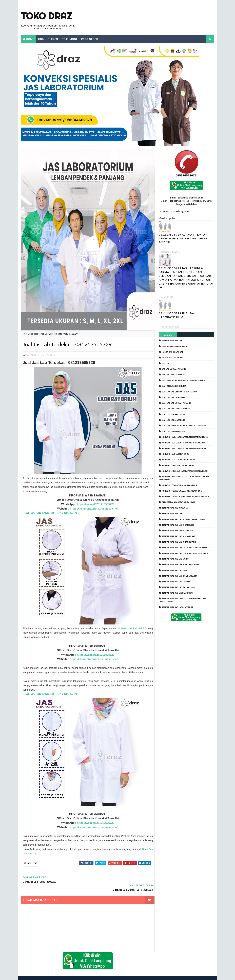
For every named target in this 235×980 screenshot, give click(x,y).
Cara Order (90, 39)
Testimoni (70, 39)
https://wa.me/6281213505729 (94, 504)
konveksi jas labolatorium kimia (178, 460)
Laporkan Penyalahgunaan (175, 211)
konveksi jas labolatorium (176, 454)
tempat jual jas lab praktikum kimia (180, 565)
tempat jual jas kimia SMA (175, 508)
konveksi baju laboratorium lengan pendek (184, 449)
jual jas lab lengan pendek (176, 409)
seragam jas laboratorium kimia (178, 502)
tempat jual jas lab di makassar (179, 536)
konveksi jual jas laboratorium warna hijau (185, 471)
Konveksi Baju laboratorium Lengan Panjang (185, 437)
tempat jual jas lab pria (174, 570)
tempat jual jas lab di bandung (178, 525)
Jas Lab (166, 363)
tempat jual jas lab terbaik (176, 582)
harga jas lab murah (173, 358)
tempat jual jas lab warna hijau (178, 587)
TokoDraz (46, 974)
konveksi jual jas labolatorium (178, 466)
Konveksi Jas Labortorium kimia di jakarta (183, 443)
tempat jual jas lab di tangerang (179, 542)
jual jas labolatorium (173, 420)
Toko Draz (46, 16)
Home (30, 39)
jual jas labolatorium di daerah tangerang (184, 426)
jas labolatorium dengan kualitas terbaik (183, 380)
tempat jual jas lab (172, 514)
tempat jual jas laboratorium (177, 607)
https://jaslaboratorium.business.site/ (93, 509)
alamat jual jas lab (172, 341)
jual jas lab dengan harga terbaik (179, 392)
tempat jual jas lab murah (176, 559)
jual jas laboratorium (173, 432)
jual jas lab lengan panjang (177, 403)
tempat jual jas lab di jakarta (177, 531)
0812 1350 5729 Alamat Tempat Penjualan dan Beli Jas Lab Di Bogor (183, 238)
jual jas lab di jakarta (173, 398)
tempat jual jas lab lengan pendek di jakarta (185, 553)
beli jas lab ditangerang (174, 347)
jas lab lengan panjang (174, 369)
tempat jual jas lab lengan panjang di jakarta (186, 548)
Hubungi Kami (48, 39)
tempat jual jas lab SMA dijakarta (179, 576)
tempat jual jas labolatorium (177, 593)
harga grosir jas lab (173, 352)
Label (168, 335)
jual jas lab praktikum (174, 414)
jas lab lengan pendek (173, 375)
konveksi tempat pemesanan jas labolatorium (185, 497)
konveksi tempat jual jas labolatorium (182, 491)
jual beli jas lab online (174, 386)
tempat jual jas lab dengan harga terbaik (183, 519)
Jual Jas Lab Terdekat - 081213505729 (50, 513)
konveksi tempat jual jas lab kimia (180, 485)
